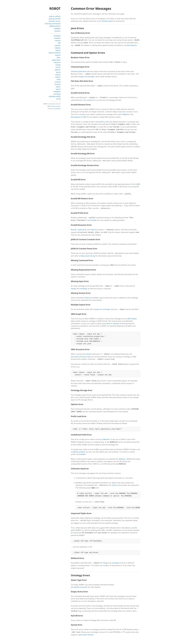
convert (58, 41)
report (58, 89)
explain (58, 48)
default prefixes (79, 452)
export (58, 50)
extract (58, 55)
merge (58, 65)
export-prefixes (55, 53)
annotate (57, 36)
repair (58, 87)
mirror (58, 67)
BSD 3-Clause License (54, 106)
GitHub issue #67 (81, 587)
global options (55, 26)
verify (58, 99)
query (58, 72)
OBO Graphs (132, 319)
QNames (122, 459)
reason (58, 75)
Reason (74, 230)
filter (59, 58)
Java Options (132, 45)
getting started (55, 19)
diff (59, 43)
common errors (55, 21)
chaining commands (53, 24)
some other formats (86, 635)
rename (57, 84)
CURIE (138, 184)
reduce (58, 77)
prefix (101, 122)
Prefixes (94, 220)
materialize (56, 60)
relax (59, 79)
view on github (55, 16)
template (57, 92)
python (58, 70)
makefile (57, 28)
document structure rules (81, 357)
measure (57, 62)
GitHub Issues (107, 21)
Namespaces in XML (79, 117)
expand (58, 45)
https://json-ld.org (88, 256)
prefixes (83, 454)
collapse (57, 38)
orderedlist (57, 109)
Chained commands (79, 71)
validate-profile (55, 96)
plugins (58, 31)
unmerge (57, 94)
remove (58, 82)
